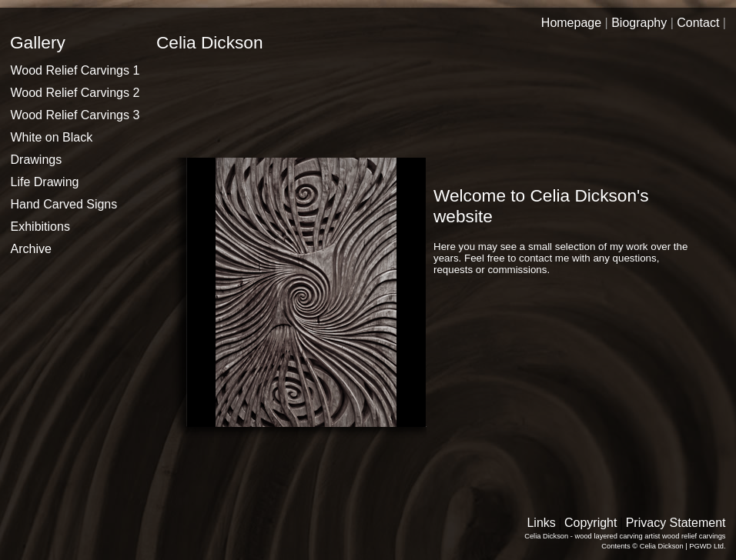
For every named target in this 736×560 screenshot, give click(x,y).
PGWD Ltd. (707, 546)
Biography (639, 23)
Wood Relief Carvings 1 (75, 70)
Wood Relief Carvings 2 (75, 93)
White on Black (52, 137)
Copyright (590, 523)
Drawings (37, 160)
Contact (698, 23)
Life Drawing (45, 182)
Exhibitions (40, 227)
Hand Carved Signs (64, 204)
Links (541, 523)
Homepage (571, 23)
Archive (31, 249)
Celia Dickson (662, 546)
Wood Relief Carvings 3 (75, 115)
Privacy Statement (676, 523)
